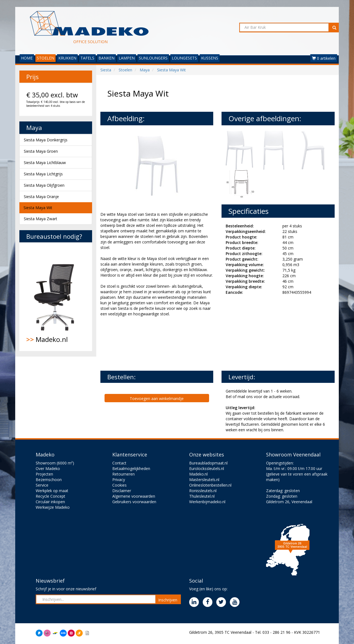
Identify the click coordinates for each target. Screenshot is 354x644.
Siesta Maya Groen (41, 151)
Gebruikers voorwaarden (134, 502)
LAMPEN (127, 58)
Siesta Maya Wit (38, 208)
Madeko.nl (56, 297)
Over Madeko (48, 468)
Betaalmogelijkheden (131, 468)
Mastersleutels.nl (204, 480)
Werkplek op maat (52, 491)
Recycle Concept (50, 496)
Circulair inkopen (50, 502)
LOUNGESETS (184, 58)
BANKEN (106, 58)
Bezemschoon (49, 480)
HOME (27, 58)
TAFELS (87, 58)
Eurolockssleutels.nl (207, 468)
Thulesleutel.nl (202, 496)
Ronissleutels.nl (203, 491)
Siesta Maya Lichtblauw (45, 163)
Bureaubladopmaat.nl (208, 463)
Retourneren (123, 474)
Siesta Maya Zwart (41, 219)
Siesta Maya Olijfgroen (44, 185)
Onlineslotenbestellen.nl (210, 485)
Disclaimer (122, 491)
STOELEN (45, 58)
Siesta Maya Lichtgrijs (43, 174)
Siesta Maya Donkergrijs (46, 140)
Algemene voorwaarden (134, 496)
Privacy (119, 480)
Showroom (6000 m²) (55, 463)
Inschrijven (168, 600)
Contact (119, 463)
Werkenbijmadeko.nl (207, 502)
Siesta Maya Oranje (41, 197)
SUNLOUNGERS (153, 58)
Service (42, 485)
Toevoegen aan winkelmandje (157, 398)
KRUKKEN (67, 58)
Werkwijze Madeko (53, 507)
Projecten (44, 474)
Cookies (119, 485)
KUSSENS (210, 58)
